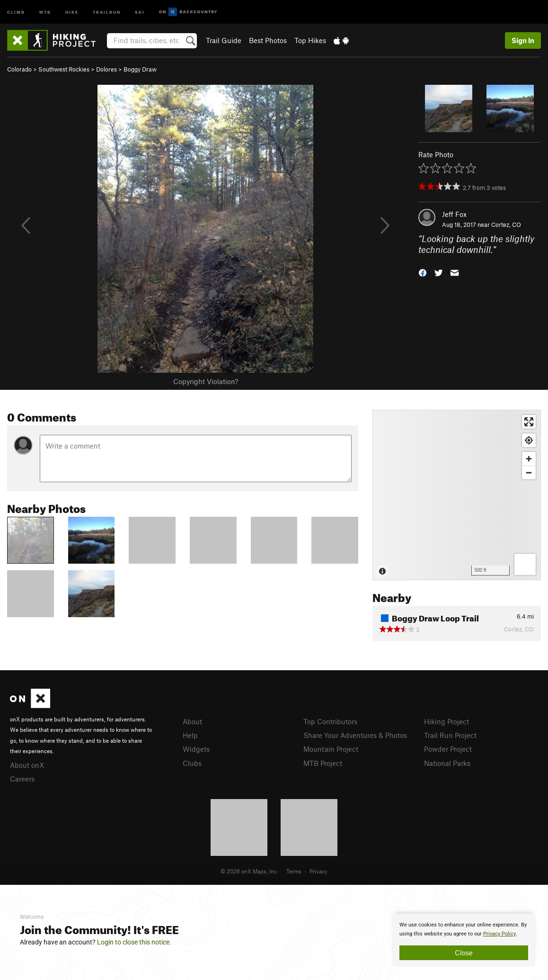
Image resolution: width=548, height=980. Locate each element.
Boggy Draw (140, 69)
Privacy (318, 871)
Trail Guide (224, 40)
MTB (45, 12)
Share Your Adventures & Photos (355, 735)
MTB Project (323, 763)
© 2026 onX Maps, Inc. (249, 871)
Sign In (523, 40)
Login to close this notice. (134, 942)
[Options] (525, 564)
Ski (140, 12)
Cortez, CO (506, 225)
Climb (16, 12)
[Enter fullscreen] (529, 422)
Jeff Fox (454, 214)
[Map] (457, 495)
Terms (294, 871)
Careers (22, 779)
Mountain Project (331, 749)
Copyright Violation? (206, 381)
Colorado (19, 69)
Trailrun (107, 12)
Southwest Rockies (64, 69)
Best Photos (268, 40)
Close (464, 953)
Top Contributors (330, 721)
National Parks (447, 763)
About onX (27, 765)
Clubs (192, 763)
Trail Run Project (450, 735)
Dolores (106, 69)
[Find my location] (529, 440)
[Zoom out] (529, 472)
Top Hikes (310, 40)
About (192, 721)
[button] (423, 272)
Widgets (196, 749)
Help (190, 735)
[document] (464, 940)
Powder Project (448, 749)
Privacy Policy (499, 934)
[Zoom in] (529, 459)
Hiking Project (446, 721)
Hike (72, 12)
